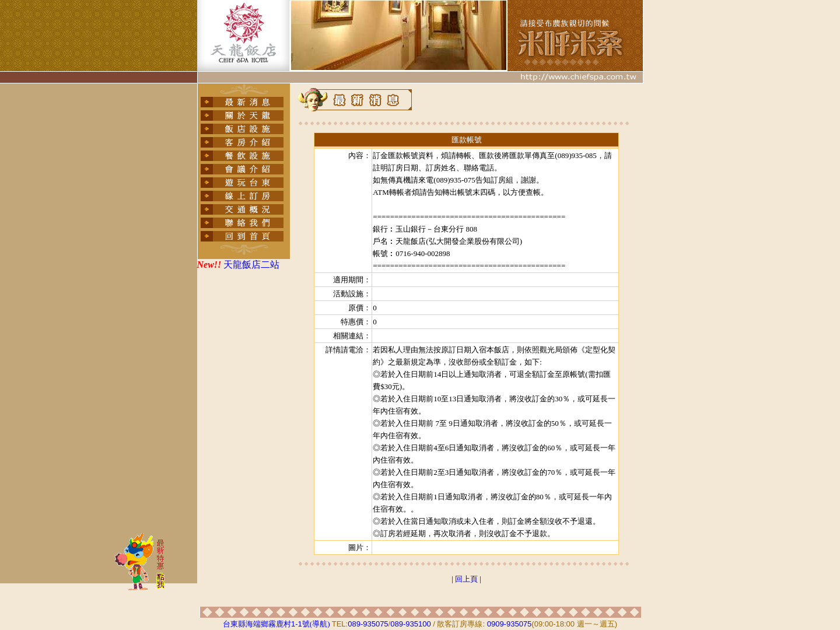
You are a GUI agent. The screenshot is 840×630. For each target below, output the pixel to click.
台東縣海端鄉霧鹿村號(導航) (276, 624)
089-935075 (368, 624)
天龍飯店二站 (251, 265)
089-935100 (410, 624)
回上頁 (466, 579)
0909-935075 (510, 624)
